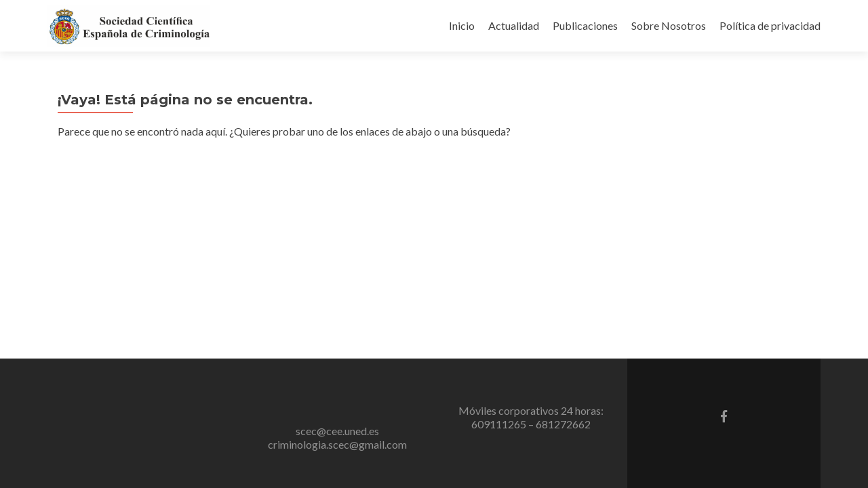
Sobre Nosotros (669, 25)
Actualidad (514, 25)
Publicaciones (585, 25)
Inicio (462, 25)
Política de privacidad (770, 25)
